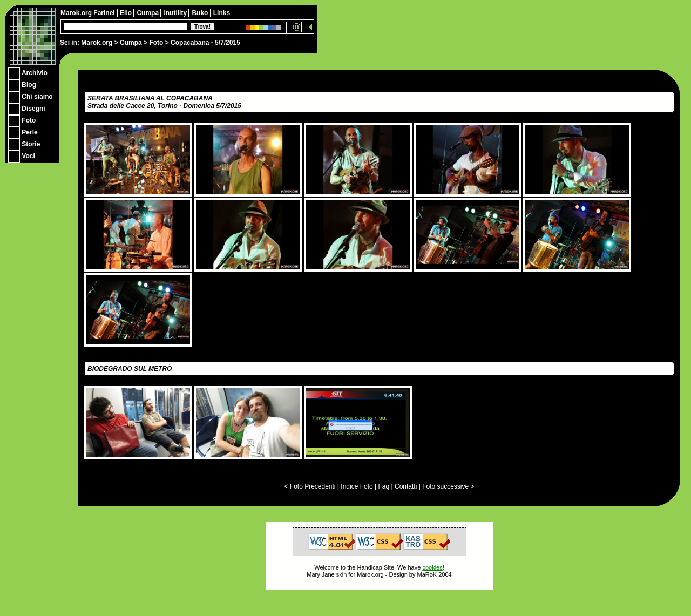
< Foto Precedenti (310, 486)
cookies (432, 567)
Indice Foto (357, 486)
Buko (201, 13)
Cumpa (131, 43)
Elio (127, 13)
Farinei (105, 13)
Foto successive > (448, 486)
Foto (156, 43)
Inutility (176, 13)
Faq (384, 486)
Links (222, 13)
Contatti (406, 486)
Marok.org (97, 43)
